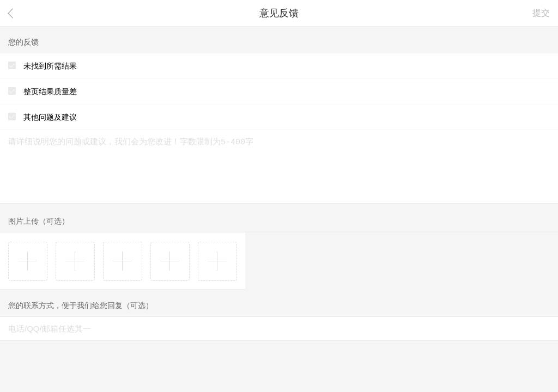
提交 (541, 13)
